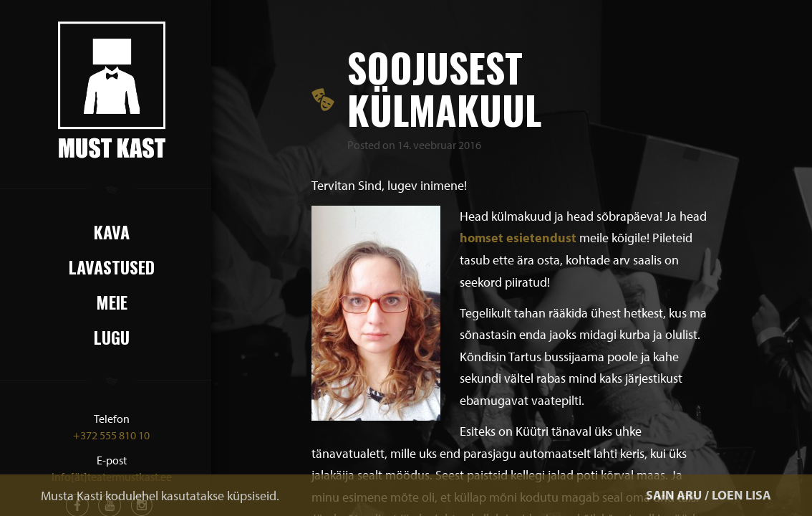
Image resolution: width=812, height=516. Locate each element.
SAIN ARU (674, 495)
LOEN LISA (741, 495)
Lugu (112, 337)
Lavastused (112, 267)
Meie (112, 302)
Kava (112, 231)
